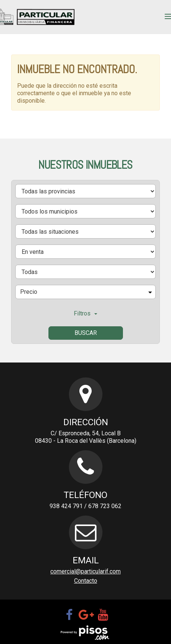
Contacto (86, 581)
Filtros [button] (85, 313)
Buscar (86, 333)
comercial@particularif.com (85, 571)
